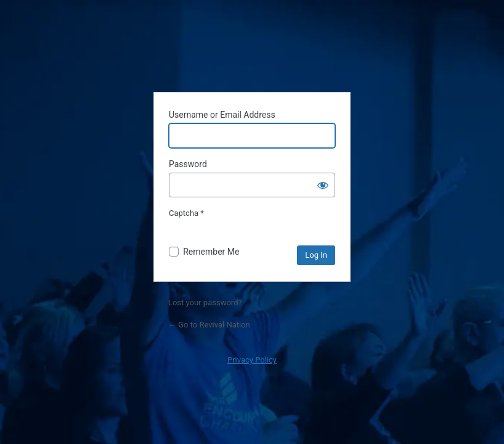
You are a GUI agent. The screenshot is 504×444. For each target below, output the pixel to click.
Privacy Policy (252, 360)
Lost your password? (205, 302)
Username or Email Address (222, 115)
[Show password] (323, 185)
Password (188, 164)
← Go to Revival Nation (209, 325)
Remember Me (211, 252)
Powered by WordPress (252, 51)
